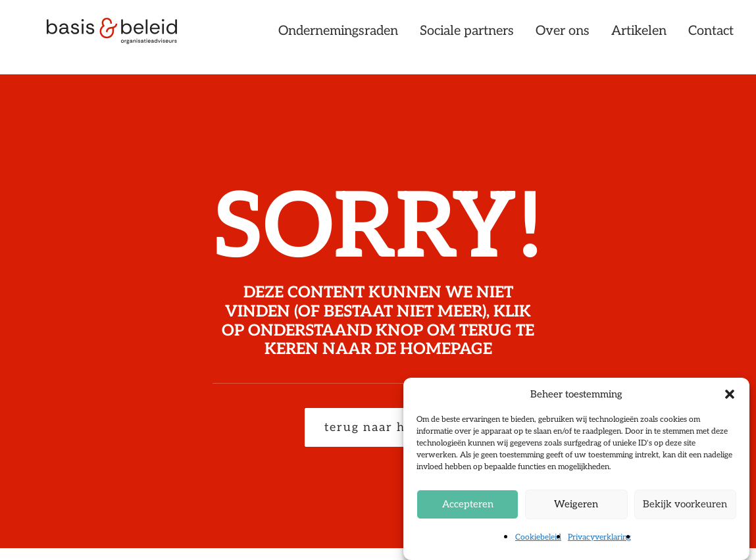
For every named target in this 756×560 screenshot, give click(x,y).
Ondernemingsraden (338, 38)
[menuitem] (343, 38)
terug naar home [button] (378, 427)
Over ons (563, 38)
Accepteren (468, 504)
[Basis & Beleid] (121, 38)
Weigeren (576, 504)
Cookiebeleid (538, 537)
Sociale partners (467, 38)
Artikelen (639, 38)
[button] (730, 394)
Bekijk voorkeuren (685, 504)
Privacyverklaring (599, 537)
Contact (711, 38)
